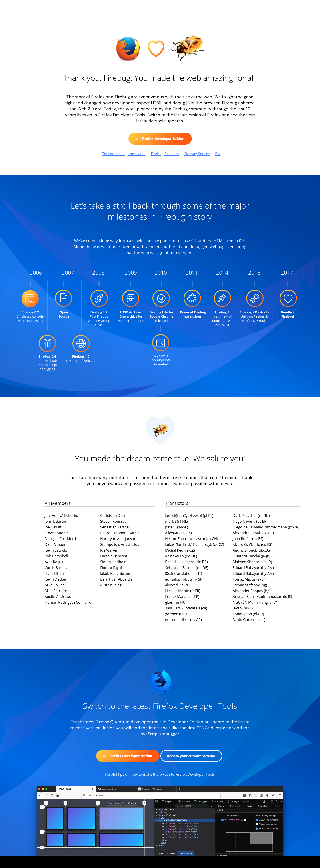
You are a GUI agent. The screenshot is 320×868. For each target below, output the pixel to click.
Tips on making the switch (124, 154)
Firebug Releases (165, 154)
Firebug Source (197, 154)
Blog (219, 154)
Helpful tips (115, 774)
